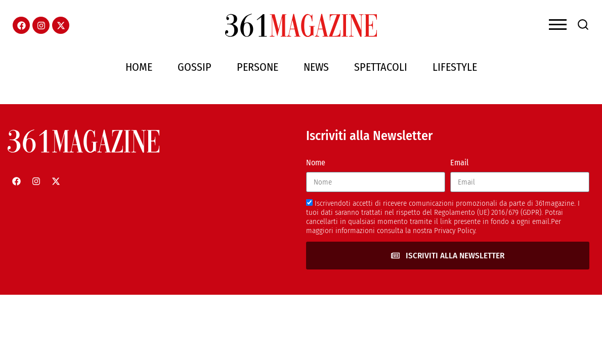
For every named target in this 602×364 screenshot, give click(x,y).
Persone (257, 67)
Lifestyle (455, 67)
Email (459, 163)
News (316, 67)
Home (139, 67)
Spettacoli (381, 67)
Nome (316, 163)
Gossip (195, 67)
